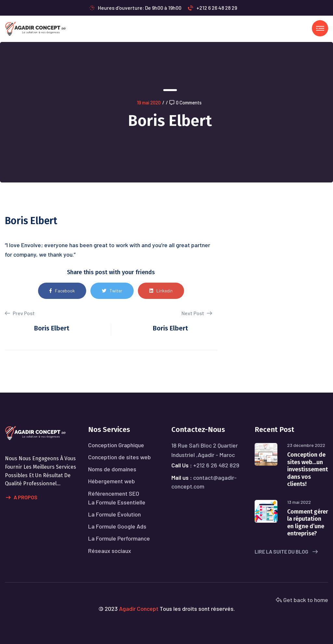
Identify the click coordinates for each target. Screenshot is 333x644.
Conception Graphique (116, 445)
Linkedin (161, 291)
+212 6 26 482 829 (216, 465)
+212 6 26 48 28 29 (213, 8)
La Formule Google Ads (117, 526)
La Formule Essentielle (117, 502)
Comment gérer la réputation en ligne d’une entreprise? (308, 523)
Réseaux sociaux (110, 551)
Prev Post (20, 313)
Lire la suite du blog (286, 551)
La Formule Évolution (114, 514)
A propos (22, 498)
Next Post (197, 313)
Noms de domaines (112, 469)
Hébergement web (112, 481)
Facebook (62, 291)
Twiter (112, 291)
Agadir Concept (139, 609)
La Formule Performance (119, 538)
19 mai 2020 (149, 102)
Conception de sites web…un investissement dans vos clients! (307, 469)
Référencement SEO (114, 493)
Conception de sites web (120, 457)
